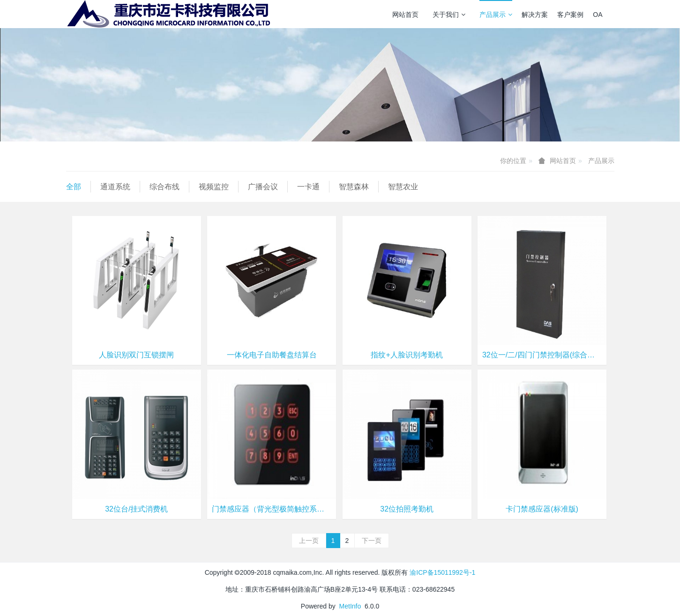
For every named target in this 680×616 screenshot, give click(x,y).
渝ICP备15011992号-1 (442, 572)
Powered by (320, 606)
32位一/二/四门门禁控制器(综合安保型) (542, 355)
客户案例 (570, 15)
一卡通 (308, 187)
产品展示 (496, 15)
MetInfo (350, 606)
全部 (74, 187)
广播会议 (263, 187)
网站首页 (405, 15)
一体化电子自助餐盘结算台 (272, 355)
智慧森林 (354, 187)
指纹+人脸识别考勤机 (407, 355)
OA (598, 15)
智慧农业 (403, 187)
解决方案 (535, 15)
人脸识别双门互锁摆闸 (136, 355)
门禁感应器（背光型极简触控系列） (272, 509)
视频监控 (214, 187)
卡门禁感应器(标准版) (542, 509)
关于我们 (449, 15)
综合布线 (164, 187)
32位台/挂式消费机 (136, 509)
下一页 (372, 541)
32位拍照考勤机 (407, 509)
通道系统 (115, 187)
